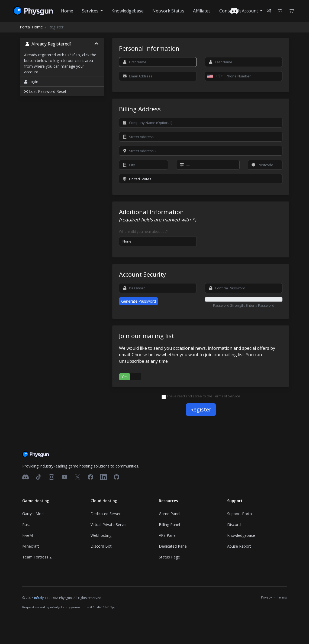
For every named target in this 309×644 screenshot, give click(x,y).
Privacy (266, 597)
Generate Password (139, 301)
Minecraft (31, 546)
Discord (234, 524)
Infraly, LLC (42, 598)
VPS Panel (168, 535)
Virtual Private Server (109, 524)
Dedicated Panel (173, 546)
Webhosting (101, 535)
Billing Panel (169, 524)
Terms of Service (227, 396)
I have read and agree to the (201, 396)
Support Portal (240, 514)
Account (250, 11)
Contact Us (230, 11)
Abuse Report (239, 546)
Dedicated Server (106, 514)
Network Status (168, 11)
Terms (282, 597)
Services (91, 11)
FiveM (28, 535)
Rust (26, 524)
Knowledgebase (128, 11)
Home (67, 11)
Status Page (169, 557)
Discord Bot (101, 546)
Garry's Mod (33, 514)
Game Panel (170, 514)
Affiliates (202, 11)
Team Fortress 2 (37, 557)
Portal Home (31, 27)
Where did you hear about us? (143, 231)
